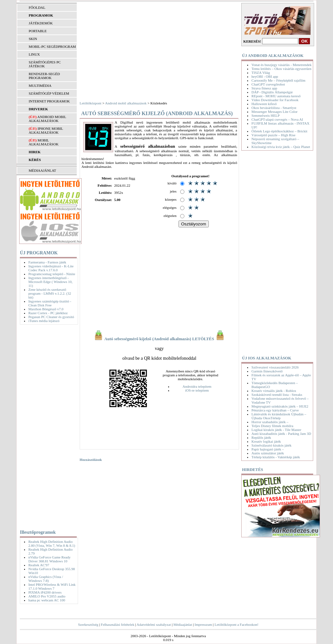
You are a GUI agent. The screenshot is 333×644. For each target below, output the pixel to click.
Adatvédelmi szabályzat (154, 624)
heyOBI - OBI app (265, 76)
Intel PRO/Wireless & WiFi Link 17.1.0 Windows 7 (52, 586)
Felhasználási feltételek (118, 624)
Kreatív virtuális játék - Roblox (274, 391)
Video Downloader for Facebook (275, 100)
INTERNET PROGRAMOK (49, 101)
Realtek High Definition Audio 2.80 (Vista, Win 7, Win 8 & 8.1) (52, 543)
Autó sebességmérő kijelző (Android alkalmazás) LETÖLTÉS (159, 339)
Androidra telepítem (197, 386)
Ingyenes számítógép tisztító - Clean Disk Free (50, 303)
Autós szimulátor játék (268, 453)
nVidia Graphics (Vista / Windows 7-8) (46, 579)
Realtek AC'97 (39, 565)
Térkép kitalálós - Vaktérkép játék (276, 457)
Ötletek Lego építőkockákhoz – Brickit (279, 131)
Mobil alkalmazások (44, 142)
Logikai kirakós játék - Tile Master (276, 430)
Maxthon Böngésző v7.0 (46, 309)
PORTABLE (38, 31)
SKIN (33, 39)
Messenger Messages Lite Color (274, 112)
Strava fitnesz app (264, 88)
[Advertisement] (47, 426)
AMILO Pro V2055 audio (47, 596)
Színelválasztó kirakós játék (271, 445)
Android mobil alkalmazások (47, 119)
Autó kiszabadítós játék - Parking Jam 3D (281, 434)
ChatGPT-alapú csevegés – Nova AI (277, 119)
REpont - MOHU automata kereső (276, 96)
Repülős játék (261, 437)
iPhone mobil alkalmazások (46, 130)
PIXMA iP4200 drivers (45, 592)
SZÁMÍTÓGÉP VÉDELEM (49, 93)
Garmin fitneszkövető (267, 371)
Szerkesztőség (88, 624)
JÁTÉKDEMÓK (41, 23)
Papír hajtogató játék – (267, 449)
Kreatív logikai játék (266, 441)
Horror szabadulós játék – (270, 422)
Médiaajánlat (183, 624)
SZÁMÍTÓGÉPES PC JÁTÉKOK (45, 64)
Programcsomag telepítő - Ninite (52, 274)
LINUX (34, 54)
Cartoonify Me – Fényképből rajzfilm (278, 80)
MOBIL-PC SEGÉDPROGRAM (52, 47)
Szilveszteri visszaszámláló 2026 (275, 367)
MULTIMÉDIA (40, 86)
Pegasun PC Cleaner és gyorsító (51, 317)
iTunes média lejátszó (44, 321)
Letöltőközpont (91, 103)
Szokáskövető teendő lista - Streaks (277, 395)
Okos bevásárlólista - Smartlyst (274, 108)
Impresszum (203, 624)
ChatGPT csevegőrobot (268, 84)
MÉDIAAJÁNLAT (42, 170)
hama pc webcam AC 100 (47, 600)
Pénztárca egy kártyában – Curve (275, 410)
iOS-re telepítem (197, 390)
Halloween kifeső (264, 104)
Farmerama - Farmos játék (47, 262)
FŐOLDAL (37, 7)
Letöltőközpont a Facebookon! (237, 624)
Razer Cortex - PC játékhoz (48, 313)
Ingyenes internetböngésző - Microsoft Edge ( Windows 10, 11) (50, 282)
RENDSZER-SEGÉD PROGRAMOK (44, 76)
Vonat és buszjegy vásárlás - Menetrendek (281, 65)
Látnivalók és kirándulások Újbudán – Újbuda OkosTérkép (279, 416)
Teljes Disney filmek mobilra (272, 426)
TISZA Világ (261, 73)
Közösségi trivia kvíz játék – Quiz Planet (281, 147)
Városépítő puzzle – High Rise (273, 135)
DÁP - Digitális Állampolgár (272, 92)
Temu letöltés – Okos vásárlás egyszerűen (281, 69)
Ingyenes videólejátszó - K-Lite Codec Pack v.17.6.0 (51, 268)
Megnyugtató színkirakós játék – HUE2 (280, 406)
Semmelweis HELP (265, 115)
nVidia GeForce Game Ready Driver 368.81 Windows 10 (49, 559)
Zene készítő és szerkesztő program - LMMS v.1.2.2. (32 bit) (50, 293)
